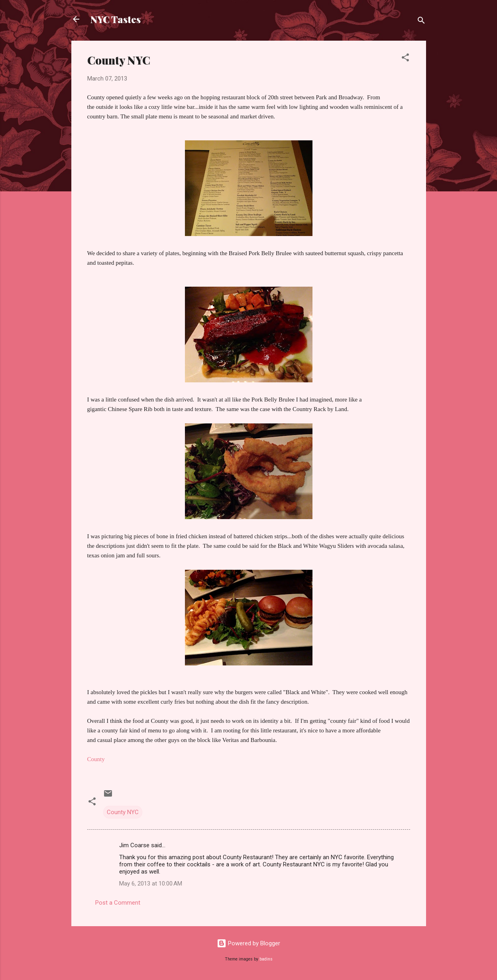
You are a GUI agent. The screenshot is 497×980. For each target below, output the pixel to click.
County (96, 759)
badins (266, 959)
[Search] (421, 22)
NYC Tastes (116, 19)
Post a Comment (118, 903)
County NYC (123, 812)
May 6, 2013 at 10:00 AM (151, 884)
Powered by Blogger (248, 943)
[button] (405, 59)
